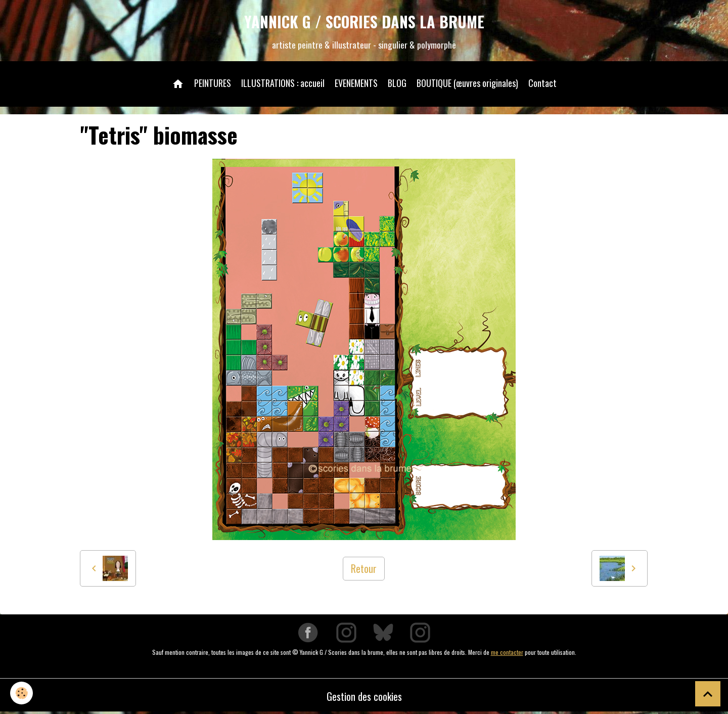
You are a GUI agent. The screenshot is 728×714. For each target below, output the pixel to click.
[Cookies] (21, 693)
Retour (364, 568)
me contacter (507, 652)
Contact (542, 83)
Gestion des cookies (364, 696)
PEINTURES (213, 83)
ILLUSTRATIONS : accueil (283, 83)
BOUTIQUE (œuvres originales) (467, 83)
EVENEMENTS (356, 83)
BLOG (397, 83)
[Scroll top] (708, 694)
